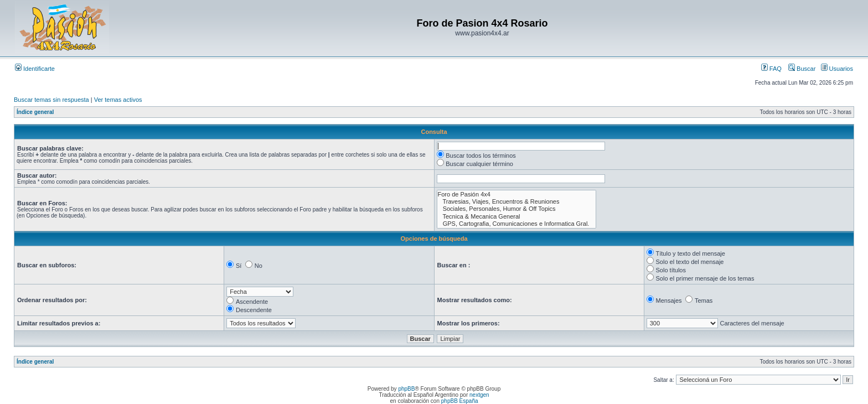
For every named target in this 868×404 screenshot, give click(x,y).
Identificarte (35, 69)
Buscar (802, 69)
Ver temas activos (118, 100)
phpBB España (460, 401)
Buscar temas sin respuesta (51, 100)
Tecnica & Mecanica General (517, 217)
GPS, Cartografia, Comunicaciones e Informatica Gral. (517, 224)
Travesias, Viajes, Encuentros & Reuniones (517, 202)
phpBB (406, 389)
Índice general (35, 112)
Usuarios (837, 69)
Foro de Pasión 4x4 (517, 195)
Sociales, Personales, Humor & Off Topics (517, 209)
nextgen (479, 395)
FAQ (771, 69)
